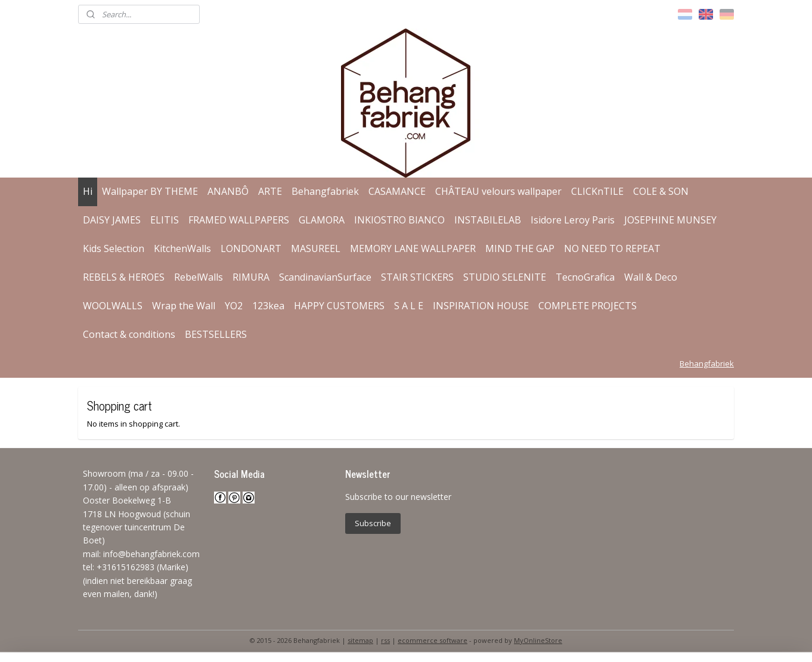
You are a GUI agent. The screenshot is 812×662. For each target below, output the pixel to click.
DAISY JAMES (112, 220)
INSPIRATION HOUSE (481, 306)
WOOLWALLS (113, 306)
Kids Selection (114, 248)
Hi (88, 191)
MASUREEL (316, 248)
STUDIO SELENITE (505, 277)
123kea (268, 306)
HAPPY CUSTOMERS (339, 306)
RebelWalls (199, 277)
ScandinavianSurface (325, 277)
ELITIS (165, 220)
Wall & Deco (651, 277)
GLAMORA (322, 220)
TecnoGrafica (585, 277)
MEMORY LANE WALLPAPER (413, 248)
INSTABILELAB (488, 220)
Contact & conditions (129, 334)
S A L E (409, 306)
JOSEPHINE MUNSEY (670, 220)
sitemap (360, 640)
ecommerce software (433, 640)
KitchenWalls (182, 248)
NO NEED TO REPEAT (612, 248)
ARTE (270, 191)
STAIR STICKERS (417, 277)
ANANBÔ (228, 191)
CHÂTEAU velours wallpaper (498, 191)
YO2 (234, 306)
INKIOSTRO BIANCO (399, 220)
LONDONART (251, 248)
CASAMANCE (397, 191)
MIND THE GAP (520, 248)
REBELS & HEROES (124, 277)
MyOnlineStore (538, 640)
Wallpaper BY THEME (150, 191)
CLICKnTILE (597, 191)
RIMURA (251, 277)
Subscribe (373, 523)
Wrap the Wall (184, 306)
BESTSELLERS (216, 334)
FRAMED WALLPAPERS (239, 220)
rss (385, 640)
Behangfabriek (325, 191)
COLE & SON (661, 191)
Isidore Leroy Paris (573, 220)
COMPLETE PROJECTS (588, 306)
